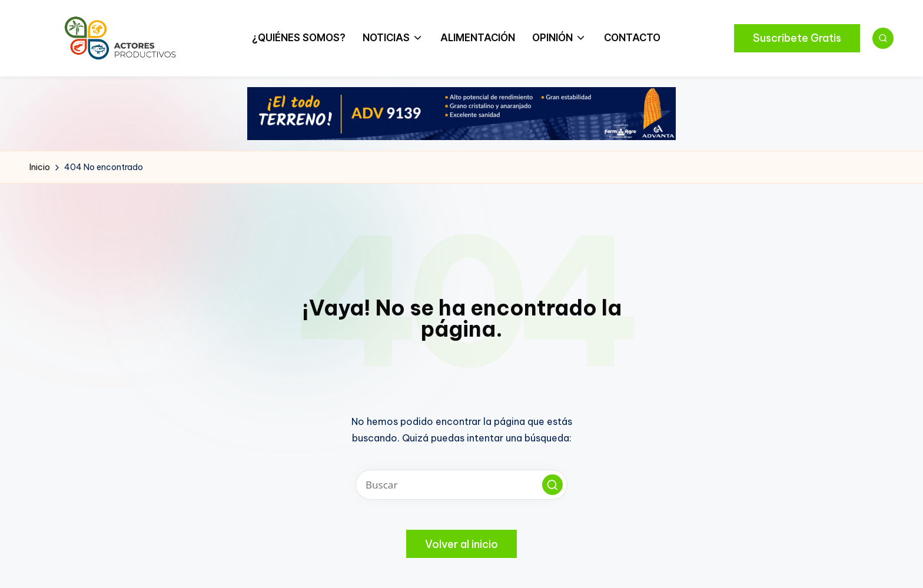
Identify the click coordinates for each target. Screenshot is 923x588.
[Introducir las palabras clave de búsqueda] (462, 485)
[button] (797, 38)
